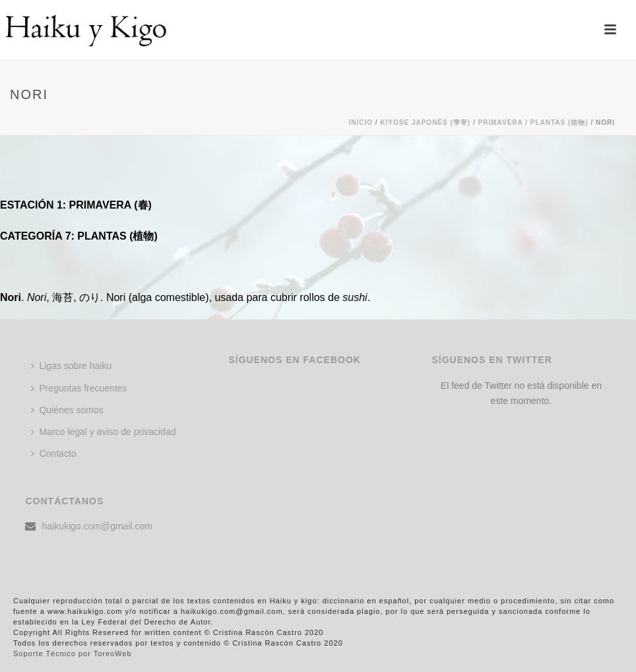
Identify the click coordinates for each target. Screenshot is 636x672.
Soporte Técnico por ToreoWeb (73, 654)
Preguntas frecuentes (79, 388)
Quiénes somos (67, 410)
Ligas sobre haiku (71, 366)
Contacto (53, 454)
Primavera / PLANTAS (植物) (533, 122)
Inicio (361, 122)
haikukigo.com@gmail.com (97, 526)
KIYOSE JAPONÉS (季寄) (425, 122)
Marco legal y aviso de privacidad (103, 432)
